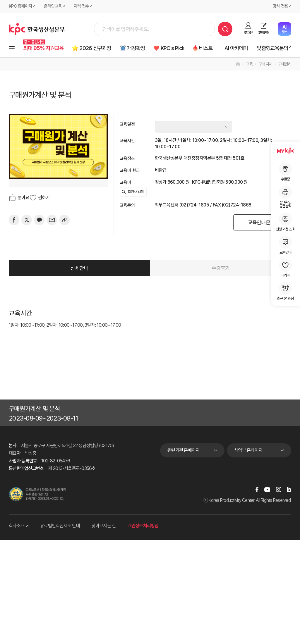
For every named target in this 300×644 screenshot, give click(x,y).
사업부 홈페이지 (248, 451)
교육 (249, 64)
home (238, 64)
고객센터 (264, 33)
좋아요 (23, 198)
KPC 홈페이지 (20, 6)
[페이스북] (14, 220)
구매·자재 (265, 64)
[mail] (52, 220)
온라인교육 (53, 6)
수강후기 (221, 268)
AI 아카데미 (236, 48)
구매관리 (285, 64)
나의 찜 (285, 268)
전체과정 (12, 48)
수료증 (285, 172)
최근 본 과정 (285, 291)
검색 (225, 29)
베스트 (208, 48)
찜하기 (44, 198)
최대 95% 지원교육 (44, 48)
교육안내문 (259, 222)
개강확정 (137, 48)
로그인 (248, 33)
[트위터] (27, 220)
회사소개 (19, 526)
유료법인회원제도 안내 (60, 526)
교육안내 (285, 245)
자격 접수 (81, 6)
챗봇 (284, 29)
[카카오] (39, 220)
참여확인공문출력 (285, 197)
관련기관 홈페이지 (183, 451)
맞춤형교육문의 (272, 48)
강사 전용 (280, 6)
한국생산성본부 (37, 29)
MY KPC (285, 151)
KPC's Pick (174, 48)
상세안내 (79, 268)
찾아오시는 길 (104, 526)
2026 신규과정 (96, 48)
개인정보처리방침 (143, 526)
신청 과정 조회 (285, 222)
